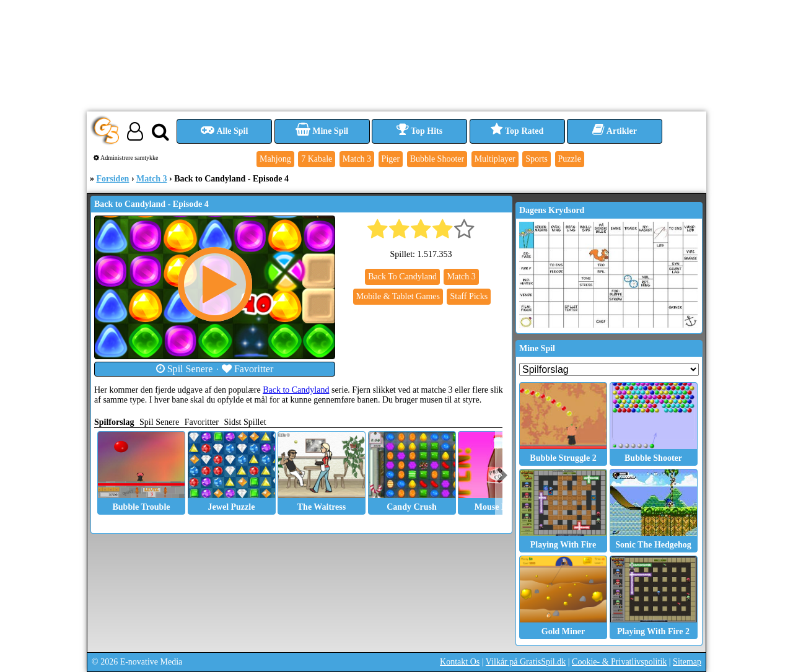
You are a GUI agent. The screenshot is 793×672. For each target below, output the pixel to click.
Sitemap (687, 662)
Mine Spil (322, 131)
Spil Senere (185, 369)
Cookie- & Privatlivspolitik (619, 662)
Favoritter (248, 369)
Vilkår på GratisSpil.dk (526, 662)
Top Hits (419, 131)
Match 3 (151, 179)
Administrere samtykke (126, 158)
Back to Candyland (296, 390)
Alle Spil (225, 131)
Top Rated (517, 131)
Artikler (615, 131)
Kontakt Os (460, 662)
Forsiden (113, 179)
